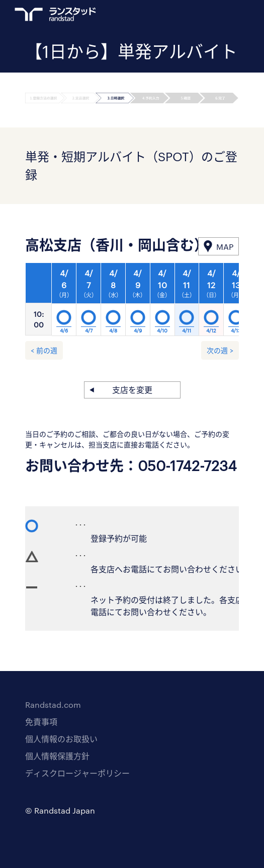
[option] (138, 302)
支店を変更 (132, 390)
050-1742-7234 (187, 465)
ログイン (214, 16)
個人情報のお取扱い (61, 739)
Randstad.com (53, 705)
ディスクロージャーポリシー (77, 773)
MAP (225, 247)
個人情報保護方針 (57, 756)
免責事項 (41, 722)
